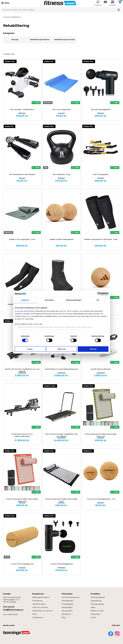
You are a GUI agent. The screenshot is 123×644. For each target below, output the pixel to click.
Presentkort (96, 614)
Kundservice (98, 5)
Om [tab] (98, 300)
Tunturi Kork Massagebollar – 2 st (101, 499)
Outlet (93, 617)
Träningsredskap (97, 604)
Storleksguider (67, 601)
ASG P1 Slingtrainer (101, 174)
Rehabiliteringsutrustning (65, 39)
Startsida (6, 17)
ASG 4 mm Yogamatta (61, 109)
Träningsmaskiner (98, 597)
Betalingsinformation (41, 597)
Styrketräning (96, 601)
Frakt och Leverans (40, 607)
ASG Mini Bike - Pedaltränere (22, 109)
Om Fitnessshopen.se (70, 597)
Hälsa (93, 607)
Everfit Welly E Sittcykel (101, 369)
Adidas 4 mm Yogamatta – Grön (22, 239)
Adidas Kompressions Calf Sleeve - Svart (101, 239)
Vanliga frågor (67, 607)
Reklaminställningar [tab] (74, 300)
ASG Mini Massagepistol (101, 109)
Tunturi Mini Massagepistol (61, 564)
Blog (63, 617)
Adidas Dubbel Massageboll (61, 239)
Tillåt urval (61, 349)
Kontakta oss (38, 617)
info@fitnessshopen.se (13, 610)
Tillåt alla (93, 349)
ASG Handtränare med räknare (22, 174)
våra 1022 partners (28, 311)
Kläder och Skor (97, 611)
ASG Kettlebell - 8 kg (61, 174)
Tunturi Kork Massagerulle (22, 564)
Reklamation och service (42, 611)
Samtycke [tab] (25, 300)
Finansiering (37, 601)
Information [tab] (49, 300)
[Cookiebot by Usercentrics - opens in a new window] (99, 294)
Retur (35, 614)
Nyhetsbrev (113, 5)
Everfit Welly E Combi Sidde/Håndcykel (61, 369)
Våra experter (67, 611)
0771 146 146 (9, 607)
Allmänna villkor (39, 604)
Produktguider (68, 604)
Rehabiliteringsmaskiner (40, 39)
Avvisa (30, 349)
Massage (15, 39)
